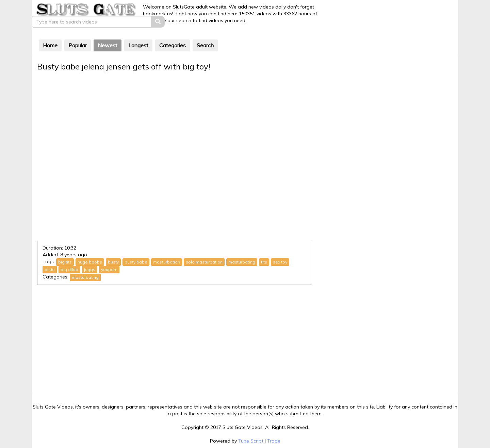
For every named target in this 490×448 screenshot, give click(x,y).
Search (206, 33)
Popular (78, 33)
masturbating (242, 249)
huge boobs (90, 249)
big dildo (70, 256)
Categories (173, 33)
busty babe (136, 249)
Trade (274, 428)
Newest (108, 33)
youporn (110, 256)
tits (264, 249)
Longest (139, 33)
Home (51, 33)
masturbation (167, 249)
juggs (90, 256)
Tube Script (251, 428)
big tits (65, 249)
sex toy (280, 249)
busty (114, 249)
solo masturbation (205, 249)
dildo (50, 256)
